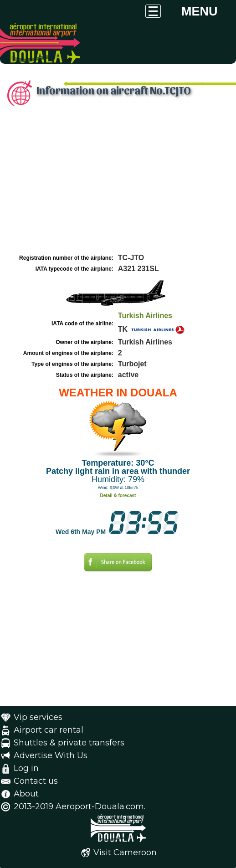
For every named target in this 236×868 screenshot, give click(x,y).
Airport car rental (49, 730)
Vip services (38, 717)
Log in (26, 768)
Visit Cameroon (125, 853)
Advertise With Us (51, 755)
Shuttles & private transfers (69, 743)
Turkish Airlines (145, 316)
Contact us (36, 781)
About (26, 794)
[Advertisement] (118, 184)
